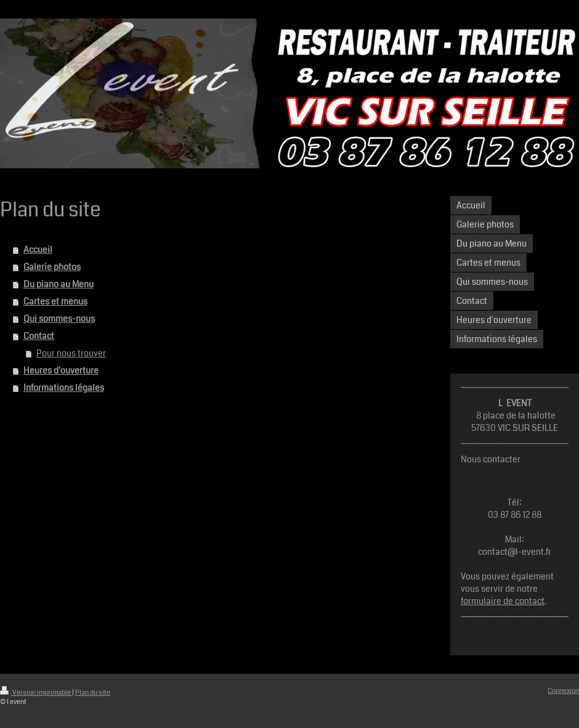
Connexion (563, 691)
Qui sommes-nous (59, 319)
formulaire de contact (503, 601)
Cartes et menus (55, 301)
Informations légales (64, 388)
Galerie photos (52, 267)
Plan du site (93, 693)
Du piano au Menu (59, 284)
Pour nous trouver (71, 353)
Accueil (38, 250)
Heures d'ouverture (61, 370)
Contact (39, 336)
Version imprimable (36, 693)
